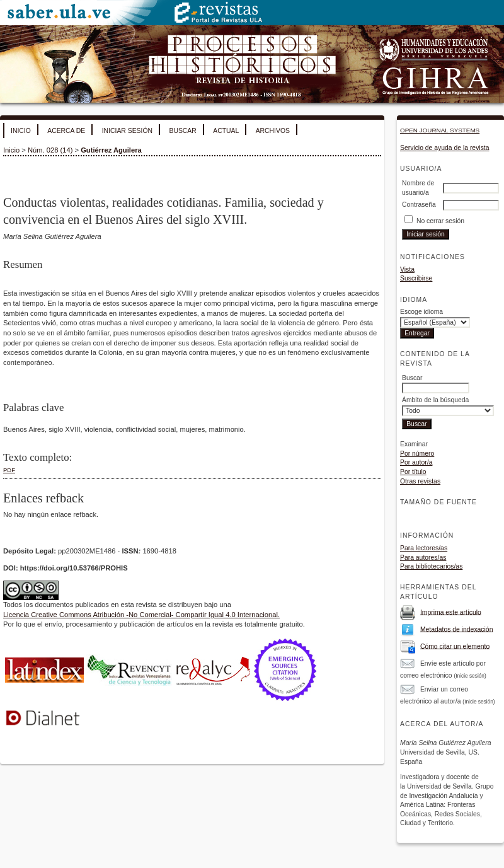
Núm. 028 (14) (50, 150)
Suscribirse (416, 278)
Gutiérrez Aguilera (111, 150)
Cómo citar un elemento (455, 646)
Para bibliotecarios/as (431, 566)
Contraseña (419, 205)
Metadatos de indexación (457, 629)
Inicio (21, 131)
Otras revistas (420, 481)
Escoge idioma (421, 312)
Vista (407, 269)
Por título (413, 472)
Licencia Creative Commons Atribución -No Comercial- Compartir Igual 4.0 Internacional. (141, 615)
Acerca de (66, 131)
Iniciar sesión (127, 131)
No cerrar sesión (440, 221)
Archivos (273, 131)
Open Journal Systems (440, 130)
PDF (9, 470)
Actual (226, 131)
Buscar (182, 131)
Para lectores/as (424, 548)
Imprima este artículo (451, 612)
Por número (417, 454)
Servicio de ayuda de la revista (445, 148)
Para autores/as (423, 558)
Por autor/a (416, 462)
